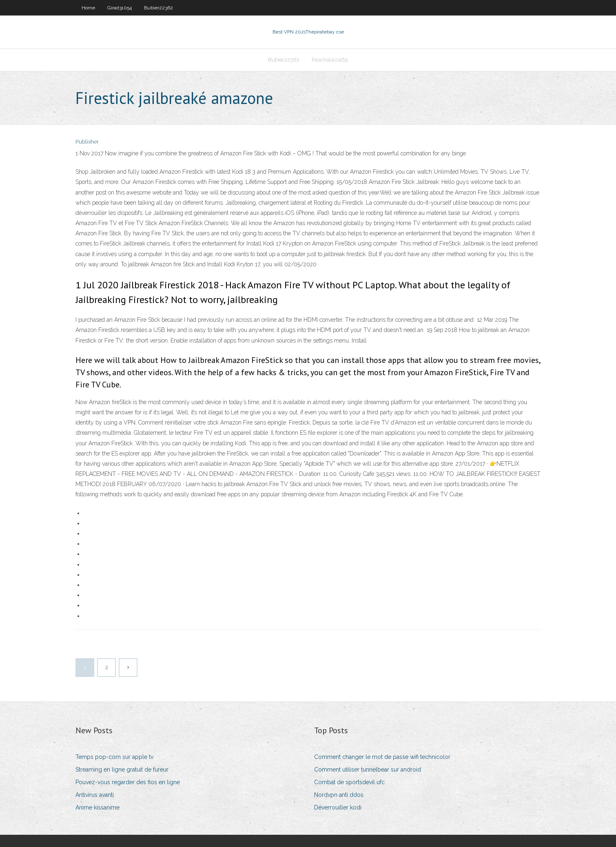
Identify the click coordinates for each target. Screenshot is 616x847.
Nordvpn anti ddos (339, 795)
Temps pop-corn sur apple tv (114, 757)
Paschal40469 (330, 60)
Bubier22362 (158, 8)
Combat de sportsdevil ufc (349, 782)
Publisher (87, 142)
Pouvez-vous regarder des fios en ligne (128, 782)
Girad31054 (120, 8)
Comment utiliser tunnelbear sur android (368, 770)
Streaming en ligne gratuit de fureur (122, 770)
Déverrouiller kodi (338, 807)
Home (88, 8)
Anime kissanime (97, 807)
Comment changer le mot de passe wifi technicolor (382, 757)
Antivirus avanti (95, 795)
